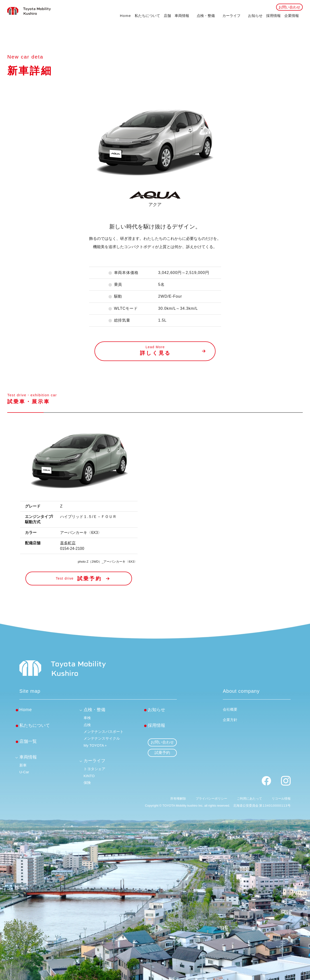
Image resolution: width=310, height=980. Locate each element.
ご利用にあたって (249, 799)
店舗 (167, 16)
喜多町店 (68, 543)
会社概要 (230, 709)
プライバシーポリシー (211, 799)
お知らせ (255, 16)
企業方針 (230, 720)
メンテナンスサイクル (102, 738)
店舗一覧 (28, 741)
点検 (87, 725)
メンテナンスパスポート (104, 732)
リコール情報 (281, 799)
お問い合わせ (289, 7)
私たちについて (147, 16)
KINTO (89, 776)
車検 (87, 718)
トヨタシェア (94, 769)
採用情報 (273, 16)
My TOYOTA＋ (96, 745)
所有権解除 (178, 799)
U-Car (24, 772)
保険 (87, 783)
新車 (23, 765)
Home (125, 16)
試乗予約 (162, 753)
